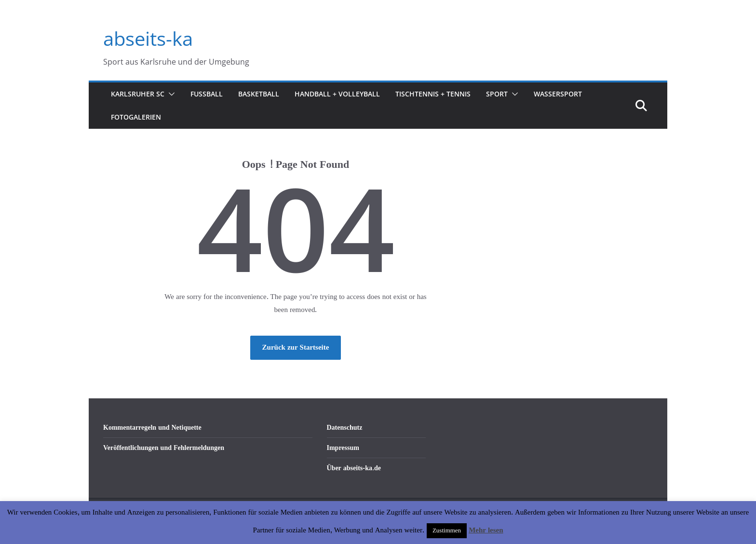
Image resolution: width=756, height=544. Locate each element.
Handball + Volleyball (337, 94)
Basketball (259, 94)
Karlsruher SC (138, 94)
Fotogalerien (136, 117)
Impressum (343, 448)
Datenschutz (345, 428)
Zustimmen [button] (447, 530)
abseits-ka (148, 38)
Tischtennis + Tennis (433, 94)
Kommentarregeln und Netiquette (152, 428)
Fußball (207, 94)
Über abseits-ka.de (354, 468)
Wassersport (558, 94)
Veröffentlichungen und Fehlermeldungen (164, 448)
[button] (170, 94)
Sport (497, 94)
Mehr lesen (486, 530)
